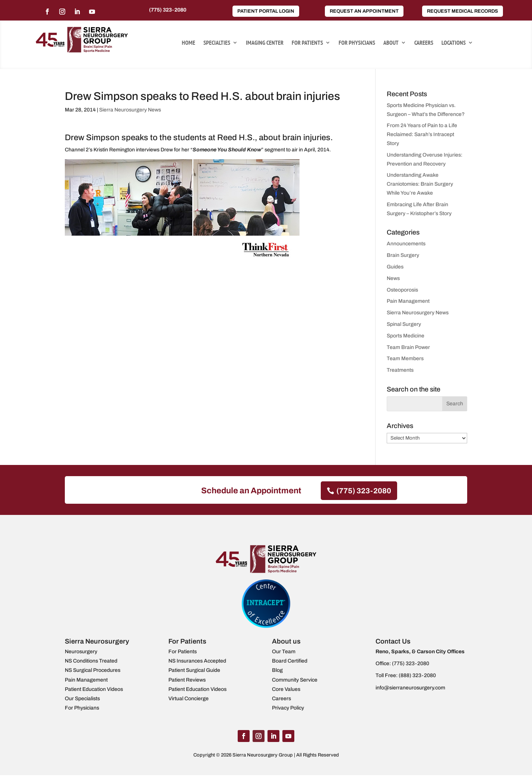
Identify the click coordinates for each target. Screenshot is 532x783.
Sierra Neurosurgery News (130, 110)
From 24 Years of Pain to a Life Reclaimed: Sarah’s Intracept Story (422, 134)
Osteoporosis (402, 290)
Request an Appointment (364, 11)
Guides (395, 267)
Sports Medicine (406, 336)
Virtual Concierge (189, 699)
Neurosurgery (81, 652)
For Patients (307, 43)
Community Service (295, 680)
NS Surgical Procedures (93, 670)
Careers (424, 43)
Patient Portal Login (266, 11)
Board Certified (290, 661)
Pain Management (408, 301)
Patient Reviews (187, 680)
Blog (277, 670)
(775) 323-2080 (168, 10)
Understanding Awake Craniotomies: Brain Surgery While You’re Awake (420, 184)
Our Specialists (82, 699)
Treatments (400, 370)
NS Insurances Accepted (197, 661)
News (393, 278)
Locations (454, 43)
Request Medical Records (463, 11)
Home (189, 43)
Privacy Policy (288, 708)
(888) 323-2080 (417, 675)
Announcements (406, 244)
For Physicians (357, 43)
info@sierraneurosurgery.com (410, 688)
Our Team (284, 652)
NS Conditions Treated (91, 661)
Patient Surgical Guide (194, 670)
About (391, 43)
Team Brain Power (408, 347)
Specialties (217, 43)
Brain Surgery (403, 255)
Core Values (286, 689)
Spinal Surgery (404, 324)
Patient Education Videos (94, 689)
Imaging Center (265, 43)
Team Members (405, 359)
